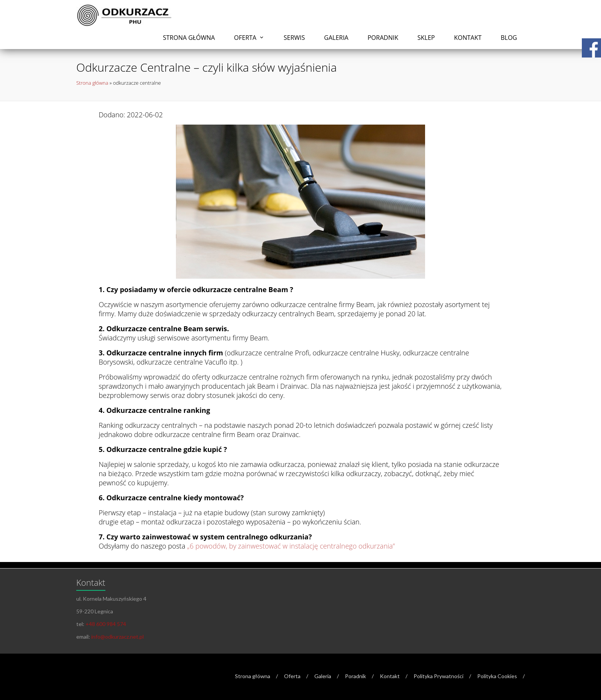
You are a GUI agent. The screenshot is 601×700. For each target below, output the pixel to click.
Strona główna (189, 38)
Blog (509, 38)
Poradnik (383, 38)
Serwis (294, 38)
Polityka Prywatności (438, 676)
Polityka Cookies (497, 676)
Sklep (426, 38)
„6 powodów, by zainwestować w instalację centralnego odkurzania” (291, 546)
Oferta (245, 38)
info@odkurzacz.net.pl (117, 637)
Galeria (336, 38)
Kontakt (468, 38)
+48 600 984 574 (106, 624)
